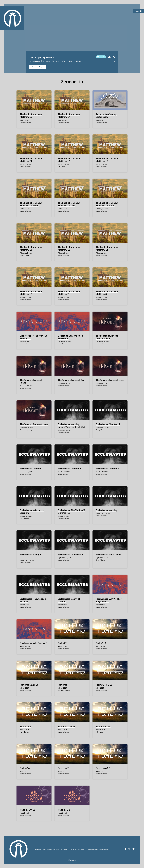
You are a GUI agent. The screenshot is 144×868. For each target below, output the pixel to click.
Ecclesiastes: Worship (106, 510)
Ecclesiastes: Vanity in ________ (31, 556)
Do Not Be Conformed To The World (70, 337)
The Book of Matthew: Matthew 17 (69, 116)
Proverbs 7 (63, 768)
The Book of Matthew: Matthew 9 (69, 293)
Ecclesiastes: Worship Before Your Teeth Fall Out (71, 426)
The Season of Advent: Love (110, 380)
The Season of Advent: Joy (71, 380)
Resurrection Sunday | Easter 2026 (107, 116)
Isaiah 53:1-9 (64, 810)
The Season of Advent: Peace (31, 381)
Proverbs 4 (63, 685)
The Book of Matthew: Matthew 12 (69, 248)
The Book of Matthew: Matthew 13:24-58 (107, 204)
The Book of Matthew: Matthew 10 (31, 293)
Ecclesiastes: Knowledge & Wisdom (33, 600)
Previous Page (38, 67)
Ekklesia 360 (72, 860)
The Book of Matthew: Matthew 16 (69, 160)
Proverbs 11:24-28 (29, 685)
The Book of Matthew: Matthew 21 (31, 160)
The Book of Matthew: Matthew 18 (31, 116)
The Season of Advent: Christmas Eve (107, 337)
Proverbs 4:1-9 (103, 726)
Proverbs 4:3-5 (103, 768)
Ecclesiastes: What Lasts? (108, 555)
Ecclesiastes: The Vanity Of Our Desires (71, 512)
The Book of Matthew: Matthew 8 (107, 293)
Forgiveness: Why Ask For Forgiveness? (109, 600)
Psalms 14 (25, 768)
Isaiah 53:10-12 (27, 810)
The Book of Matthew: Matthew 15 (107, 160)
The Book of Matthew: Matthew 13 (31, 248)
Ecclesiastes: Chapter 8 (107, 469)
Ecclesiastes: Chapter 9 (69, 469)
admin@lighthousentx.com (100, 849)
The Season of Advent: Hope (34, 424)
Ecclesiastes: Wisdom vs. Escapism (32, 512)
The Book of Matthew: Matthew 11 (107, 248)
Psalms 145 (25, 726)
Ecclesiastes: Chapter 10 (32, 469)
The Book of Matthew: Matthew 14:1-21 (69, 204)
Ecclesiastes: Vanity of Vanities (69, 600)
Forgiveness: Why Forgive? (33, 643)
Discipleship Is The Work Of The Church (33, 337)
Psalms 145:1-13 (104, 685)
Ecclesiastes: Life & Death (71, 555)
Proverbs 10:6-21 (66, 726)
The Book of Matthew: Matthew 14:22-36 (31, 204)
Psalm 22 (62, 643)
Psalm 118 (101, 643)
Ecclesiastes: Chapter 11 (108, 424)
